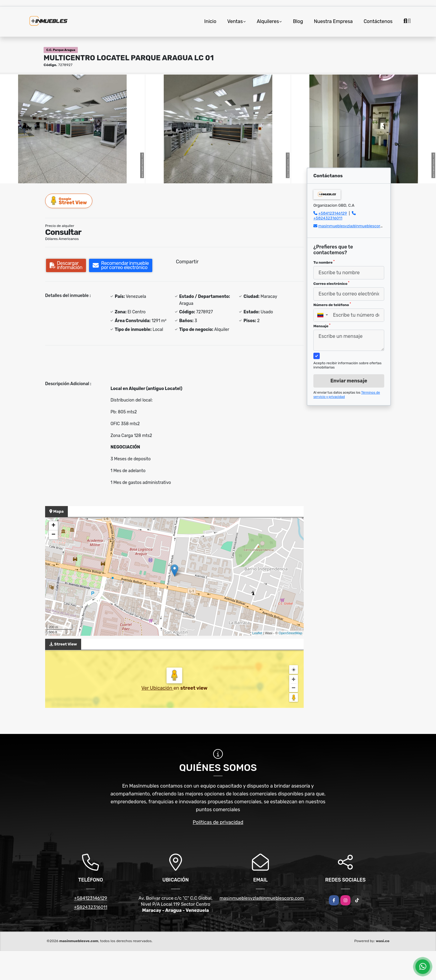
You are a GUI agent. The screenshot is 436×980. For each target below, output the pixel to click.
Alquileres (268, 21)
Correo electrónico (331, 283)
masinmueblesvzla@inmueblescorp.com (355, 226)
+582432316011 (328, 218)
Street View (69, 201)
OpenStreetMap (290, 633)
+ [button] (53, 526)
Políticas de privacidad (218, 822)
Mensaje (322, 326)
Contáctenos (378, 21)
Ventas (235, 21)
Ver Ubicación (157, 688)
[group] (72, 129)
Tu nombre (324, 262)
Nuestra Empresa (333, 21)
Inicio (210, 21)
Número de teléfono (332, 305)
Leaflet (257, 633)
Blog (298, 21)
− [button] (53, 535)
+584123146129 (333, 213)
